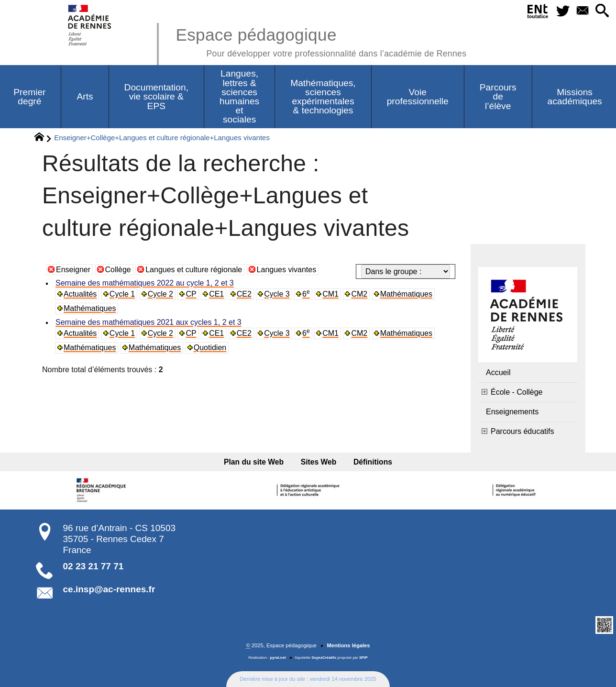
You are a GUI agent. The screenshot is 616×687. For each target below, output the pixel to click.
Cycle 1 (122, 294)
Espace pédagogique (321, 41)
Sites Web (319, 462)
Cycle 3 (277, 294)
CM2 (359, 294)
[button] (602, 11)
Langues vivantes (287, 270)
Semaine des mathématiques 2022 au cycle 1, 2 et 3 (145, 283)
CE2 (244, 294)
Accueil (498, 372)
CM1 (330, 294)
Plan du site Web (254, 462)
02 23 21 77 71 (93, 566)
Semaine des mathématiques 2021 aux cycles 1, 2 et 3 (148, 322)
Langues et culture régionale (194, 270)
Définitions (373, 462)
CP (191, 294)
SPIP (363, 658)
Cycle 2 (160, 294)
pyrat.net (278, 658)
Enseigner (73, 270)
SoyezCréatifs (324, 658)
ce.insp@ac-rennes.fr (109, 589)
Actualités (80, 294)
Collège (118, 270)
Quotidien (210, 348)
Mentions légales (348, 645)
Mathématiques (406, 294)
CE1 (216, 294)
